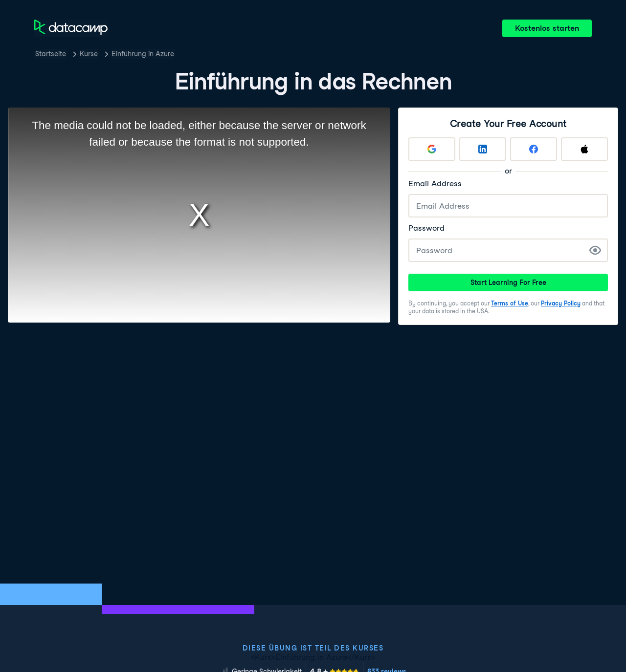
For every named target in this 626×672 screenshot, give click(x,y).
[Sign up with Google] (432, 149)
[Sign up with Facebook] (534, 149)
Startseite (51, 54)
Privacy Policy (561, 303)
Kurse (89, 54)
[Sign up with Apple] (584, 149)
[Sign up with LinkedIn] (483, 149)
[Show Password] (595, 250)
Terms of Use (510, 303)
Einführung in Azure (143, 54)
